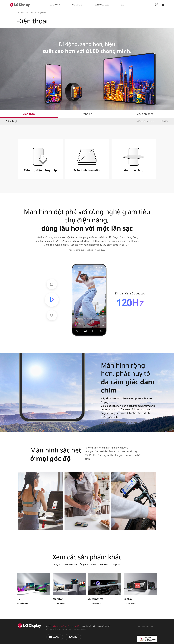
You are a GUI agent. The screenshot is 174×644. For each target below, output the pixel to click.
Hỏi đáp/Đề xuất (89, 626)
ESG (122, 5)
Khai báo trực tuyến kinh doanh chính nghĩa (147, 639)
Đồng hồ (87, 114)
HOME (19, 13)
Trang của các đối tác (146, 626)
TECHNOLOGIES (101, 5)
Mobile (34, 13)
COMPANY (55, 5)
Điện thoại (29, 114)
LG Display (20, 5)
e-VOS (49, 626)
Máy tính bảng (145, 114)
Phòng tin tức (73, 637)
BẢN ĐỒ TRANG (104, 626)
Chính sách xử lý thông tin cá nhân (67, 626)
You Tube (55, 637)
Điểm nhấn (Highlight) (146, 121)
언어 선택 (157, 5)
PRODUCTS (77, 5)
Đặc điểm (165, 121)
